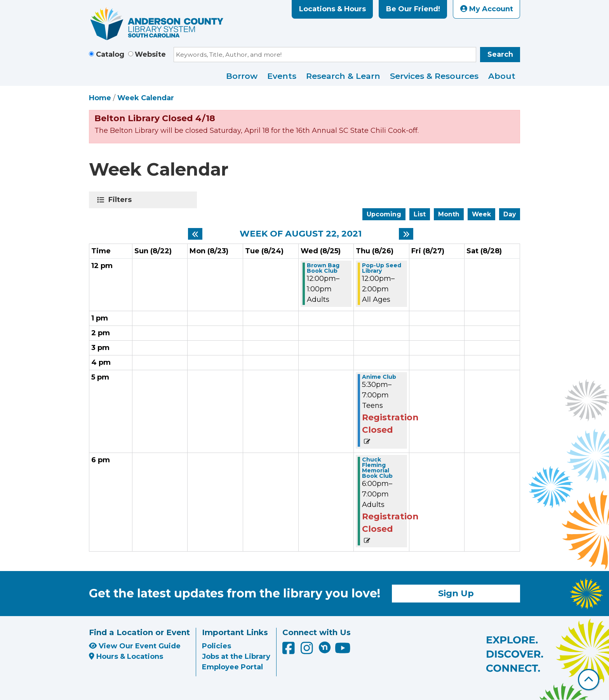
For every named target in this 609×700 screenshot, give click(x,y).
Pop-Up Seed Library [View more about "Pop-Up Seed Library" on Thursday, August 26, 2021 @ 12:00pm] (382, 268)
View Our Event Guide (135, 646)
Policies (217, 646)
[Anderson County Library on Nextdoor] (325, 647)
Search (500, 54)
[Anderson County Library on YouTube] (343, 651)
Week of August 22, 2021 (301, 234)
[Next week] (406, 234)
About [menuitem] (502, 76)
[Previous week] (195, 234)
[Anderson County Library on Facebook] (290, 651)
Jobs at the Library (236, 656)
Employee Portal (232, 667)
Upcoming (384, 214)
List (420, 214)
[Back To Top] (589, 680)
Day (510, 214)
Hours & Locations (126, 656)
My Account (487, 9)
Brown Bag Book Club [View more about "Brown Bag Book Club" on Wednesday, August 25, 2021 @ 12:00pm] (323, 268)
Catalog (110, 54)
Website (150, 54)
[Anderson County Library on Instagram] (308, 651)
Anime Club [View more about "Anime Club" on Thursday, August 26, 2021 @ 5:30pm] (379, 377)
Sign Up (456, 593)
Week (481, 214)
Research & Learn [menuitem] (343, 76)
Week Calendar (146, 98)
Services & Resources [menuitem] (434, 76)
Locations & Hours (332, 9)
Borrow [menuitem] (242, 76)
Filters (121, 200)
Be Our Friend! (413, 9)
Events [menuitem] (282, 76)
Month (449, 214)
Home (100, 98)
